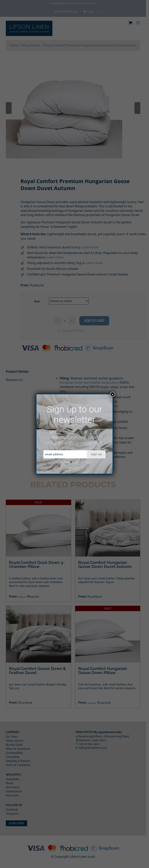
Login (86, 462)
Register (65, 462)
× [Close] (113, 394)
